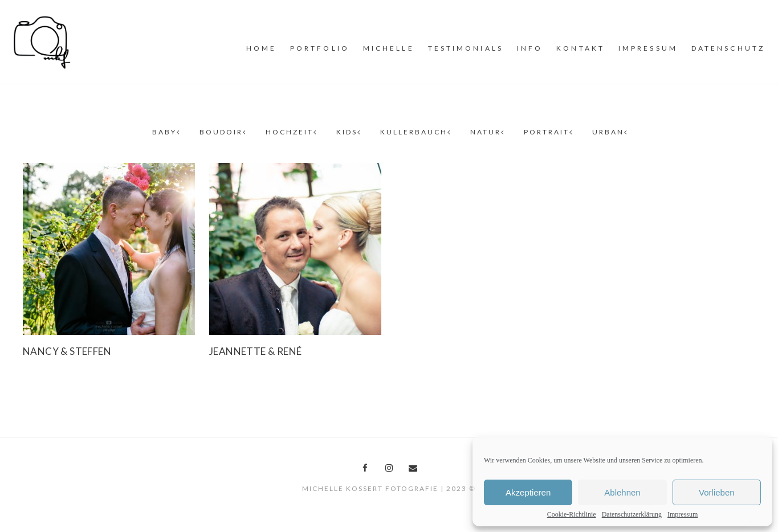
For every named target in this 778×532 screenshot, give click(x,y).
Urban (609, 132)
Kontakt (581, 48)
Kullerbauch (415, 132)
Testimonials (466, 48)
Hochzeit (291, 132)
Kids (348, 132)
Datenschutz (728, 48)
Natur (487, 132)
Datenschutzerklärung (632, 514)
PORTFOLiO (320, 48)
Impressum (683, 514)
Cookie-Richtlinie (572, 514)
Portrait (548, 132)
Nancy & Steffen (67, 351)
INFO (530, 48)
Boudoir (222, 132)
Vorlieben (717, 492)
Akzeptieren (528, 492)
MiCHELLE (389, 48)
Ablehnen (622, 492)
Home (261, 48)
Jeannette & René (255, 351)
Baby (166, 132)
